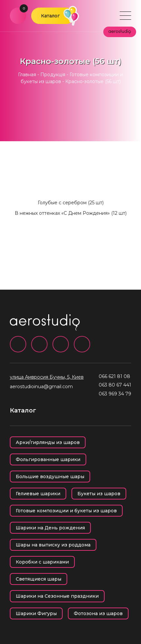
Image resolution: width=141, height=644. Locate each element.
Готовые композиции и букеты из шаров (66, 511)
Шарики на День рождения (50, 528)
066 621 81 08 (114, 376)
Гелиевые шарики (38, 494)
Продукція (53, 75)
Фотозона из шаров (98, 613)
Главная (27, 75)
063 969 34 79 (115, 394)
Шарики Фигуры (36, 613)
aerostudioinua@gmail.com (41, 387)
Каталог (50, 16)
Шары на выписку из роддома (53, 545)
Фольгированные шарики (48, 459)
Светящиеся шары (39, 579)
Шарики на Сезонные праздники (57, 596)
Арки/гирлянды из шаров (48, 442)
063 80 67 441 (115, 385)
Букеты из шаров (99, 494)
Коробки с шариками (42, 562)
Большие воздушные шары (50, 477)
